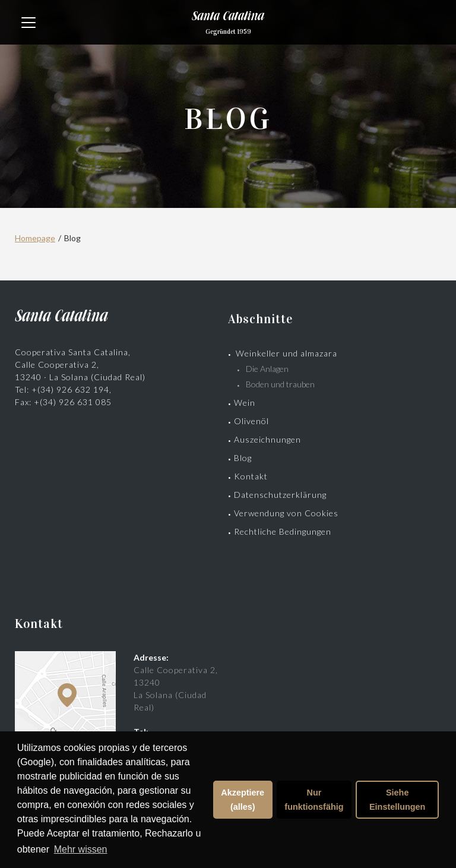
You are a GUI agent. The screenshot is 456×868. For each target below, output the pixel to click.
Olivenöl (251, 421)
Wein (245, 403)
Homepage (35, 238)
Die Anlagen (267, 369)
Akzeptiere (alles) (243, 800)
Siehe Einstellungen (397, 800)
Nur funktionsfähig (314, 800)
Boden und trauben (280, 384)
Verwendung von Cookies (286, 513)
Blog (243, 458)
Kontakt (251, 476)
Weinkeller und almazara (286, 353)
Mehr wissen (81, 849)
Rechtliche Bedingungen (283, 531)
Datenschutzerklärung (280, 495)
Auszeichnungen (267, 439)
